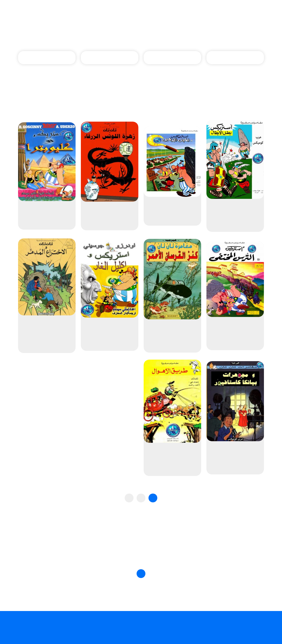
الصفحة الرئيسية (166, 35)
